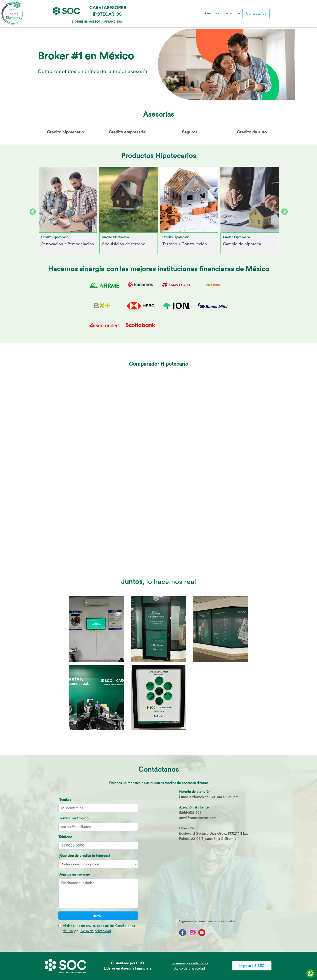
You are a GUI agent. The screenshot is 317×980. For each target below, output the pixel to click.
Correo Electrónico (73, 818)
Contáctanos (256, 13)
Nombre (65, 799)
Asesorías (212, 13)
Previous (31, 210)
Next (283, 210)
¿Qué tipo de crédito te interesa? (84, 856)
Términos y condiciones (190, 963)
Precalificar (231, 13)
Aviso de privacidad (96, 931)
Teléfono (65, 837)
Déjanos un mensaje (74, 874)
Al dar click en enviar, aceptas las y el (99, 928)
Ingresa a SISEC (252, 966)
